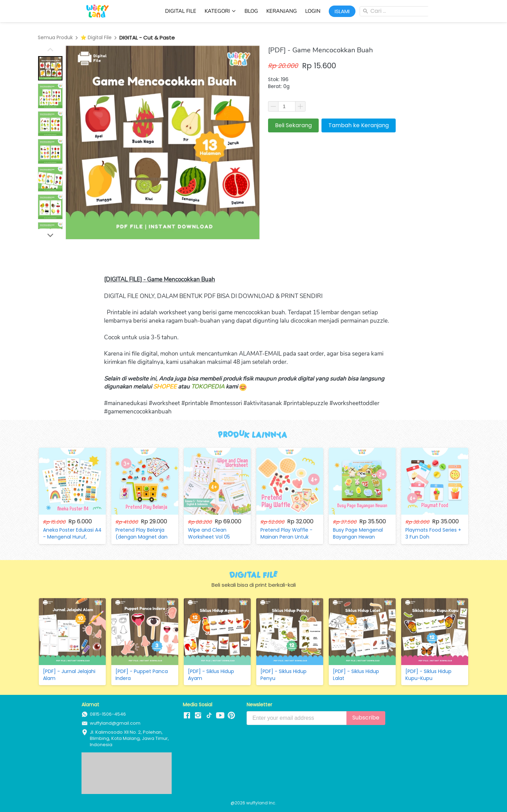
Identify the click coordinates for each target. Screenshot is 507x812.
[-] (187, 716)
